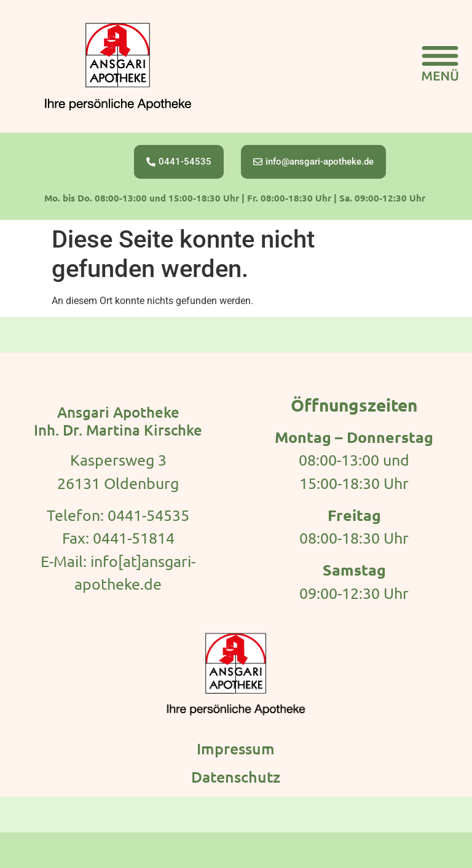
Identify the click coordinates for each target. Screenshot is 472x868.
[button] (440, 66)
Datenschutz (236, 776)
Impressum (236, 748)
